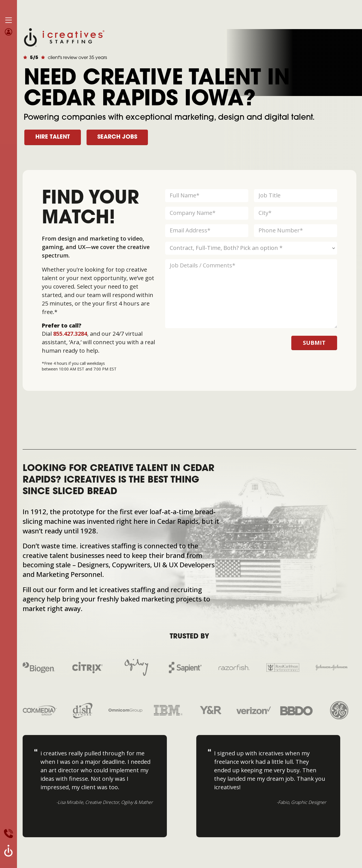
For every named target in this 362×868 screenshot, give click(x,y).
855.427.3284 (70, 334)
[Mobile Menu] (8, 20)
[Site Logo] (64, 37)
